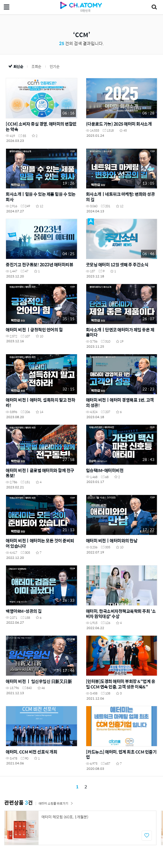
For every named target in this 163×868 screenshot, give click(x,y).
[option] (80, 828)
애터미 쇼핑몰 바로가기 (56, 803)
